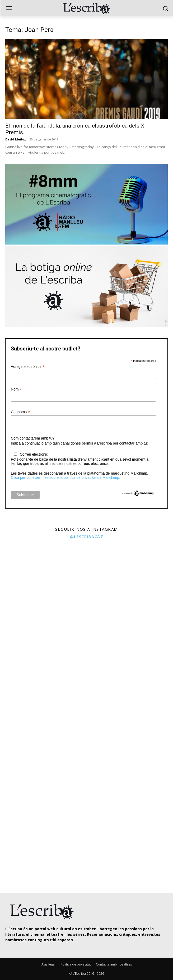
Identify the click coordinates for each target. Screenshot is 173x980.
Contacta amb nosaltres (114, 964)
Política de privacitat (76, 964)
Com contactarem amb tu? (33, 438)
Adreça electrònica (28, 367)
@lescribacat (86, 537)
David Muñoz (16, 139)
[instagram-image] (43, 585)
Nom (16, 389)
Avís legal (48, 964)
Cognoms (20, 412)
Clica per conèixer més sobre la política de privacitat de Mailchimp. (66, 477)
